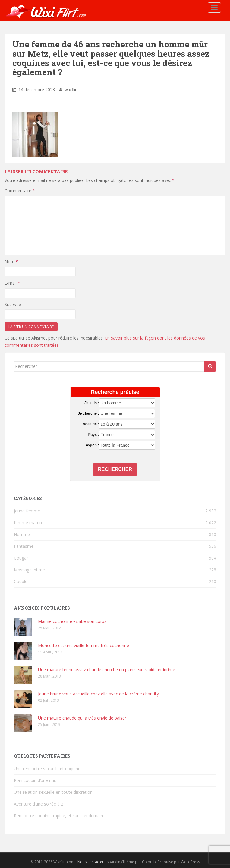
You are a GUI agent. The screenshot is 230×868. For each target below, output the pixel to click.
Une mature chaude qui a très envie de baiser (82, 718)
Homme (22, 534)
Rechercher (115, 469)
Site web (13, 304)
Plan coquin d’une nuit (35, 780)
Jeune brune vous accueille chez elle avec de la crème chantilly (98, 694)
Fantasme (24, 546)
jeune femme (27, 511)
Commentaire (20, 191)
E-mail (12, 283)
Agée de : (91, 424)
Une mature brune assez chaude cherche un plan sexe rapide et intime (107, 670)
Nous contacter (91, 862)
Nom (11, 262)
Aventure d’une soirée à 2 (39, 804)
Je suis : (92, 403)
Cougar (21, 558)
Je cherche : (88, 413)
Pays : (94, 435)
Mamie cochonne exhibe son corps (72, 621)
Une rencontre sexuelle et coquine (47, 769)
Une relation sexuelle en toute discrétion (53, 792)
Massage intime (29, 570)
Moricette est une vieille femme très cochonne (83, 645)
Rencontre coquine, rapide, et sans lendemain (58, 816)
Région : (92, 445)
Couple (21, 581)
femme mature (29, 523)
